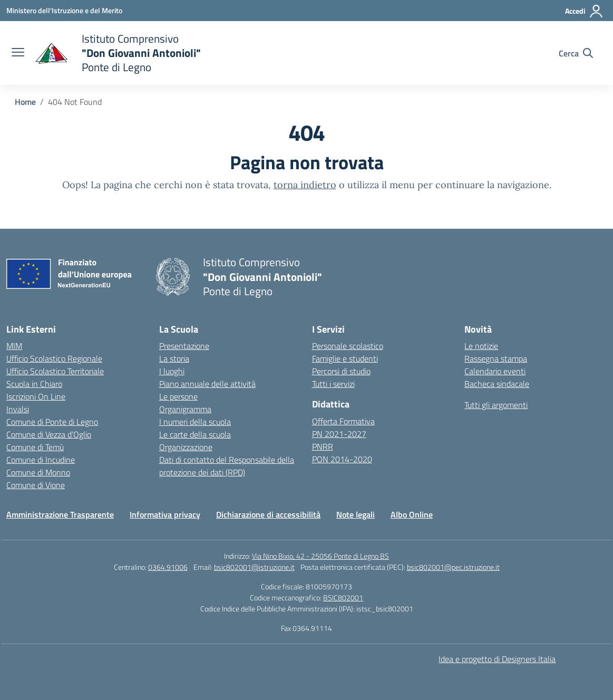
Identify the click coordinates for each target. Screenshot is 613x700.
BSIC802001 (343, 597)
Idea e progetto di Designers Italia (497, 659)
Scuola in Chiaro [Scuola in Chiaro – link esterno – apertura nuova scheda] (34, 384)
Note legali (356, 514)
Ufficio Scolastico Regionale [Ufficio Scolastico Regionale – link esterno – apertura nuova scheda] (54, 358)
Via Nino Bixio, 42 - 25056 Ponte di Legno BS (320, 556)
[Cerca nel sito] (576, 53)
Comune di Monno (38, 472)
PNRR (323, 446)
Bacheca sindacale (497, 384)
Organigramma (185, 409)
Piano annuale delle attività (207, 384)
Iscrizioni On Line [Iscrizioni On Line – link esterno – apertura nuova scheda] (36, 396)
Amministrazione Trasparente (60, 514)
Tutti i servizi (333, 384)
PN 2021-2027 (339, 434)
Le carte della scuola (195, 434)
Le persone (178, 396)
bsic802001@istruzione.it (254, 567)
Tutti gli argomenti (496, 405)
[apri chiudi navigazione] (18, 53)
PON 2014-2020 (342, 459)
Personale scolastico (348, 346)
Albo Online (412, 514)
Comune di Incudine (41, 460)
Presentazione (184, 346)
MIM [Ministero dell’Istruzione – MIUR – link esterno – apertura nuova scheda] (14, 346)
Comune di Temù (35, 447)
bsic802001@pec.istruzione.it (453, 567)
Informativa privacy (165, 514)
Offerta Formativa (343, 421)
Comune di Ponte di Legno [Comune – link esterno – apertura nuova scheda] (52, 422)
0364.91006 (168, 567)
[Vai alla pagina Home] (25, 102)
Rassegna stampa (496, 358)
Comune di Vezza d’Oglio (49, 434)
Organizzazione (186, 447)
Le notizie (481, 346)
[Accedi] (584, 11)
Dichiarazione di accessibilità (268, 514)
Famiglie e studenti (345, 358)
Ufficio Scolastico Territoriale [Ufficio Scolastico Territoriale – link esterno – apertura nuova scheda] (55, 371)
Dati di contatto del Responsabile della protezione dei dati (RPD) (227, 466)
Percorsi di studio (341, 371)
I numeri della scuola (195, 422)
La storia (174, 358)
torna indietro (305, 185)
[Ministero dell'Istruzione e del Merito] (64, 10)
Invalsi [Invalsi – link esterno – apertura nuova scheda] (18, 409)
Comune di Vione (36, 485)
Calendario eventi (495, 371)
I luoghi (172, 371)
